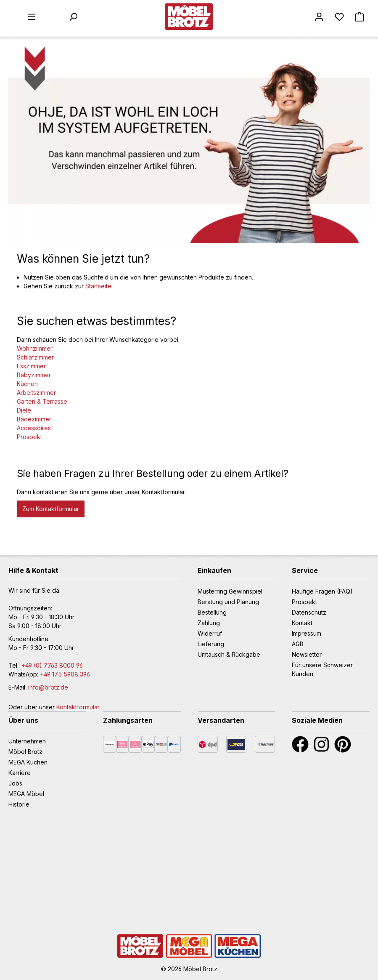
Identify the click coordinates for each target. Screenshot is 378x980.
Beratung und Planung (228, 602)
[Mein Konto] (319, 17)
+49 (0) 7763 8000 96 (52, 665)
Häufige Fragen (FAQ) (322, 591)
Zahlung (209, 623)
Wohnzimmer (35, 348)
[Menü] (32, 17)
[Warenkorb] (359, 17)
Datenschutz (309, 612)
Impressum (307, 633)
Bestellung (212, 612)
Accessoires (34, 428)
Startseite (98, 286)
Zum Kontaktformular (51, 509)
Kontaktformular (78, 707)
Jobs (15, 783)
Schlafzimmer (35, 357)
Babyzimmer (34, 375)
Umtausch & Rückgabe (229, 654)
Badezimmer (34, 419)
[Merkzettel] (339, 17)
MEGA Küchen (28, 762)
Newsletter (307, 654)
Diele (24, 410)
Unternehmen (27, 741)
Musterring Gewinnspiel (230, 591)
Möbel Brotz (25, 752)
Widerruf (210, 633)
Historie (19, 804)
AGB (298, 644)
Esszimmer (31, 366)
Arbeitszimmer (36, 393)
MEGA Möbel (26, 794)
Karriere (20, 773)
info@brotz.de (48, 687)
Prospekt (29, 437)
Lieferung (211, 644)
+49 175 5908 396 (65, 674)
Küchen (27, 384)
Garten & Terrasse (42, 401)
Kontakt (302, 623)
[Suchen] (73, 17)
